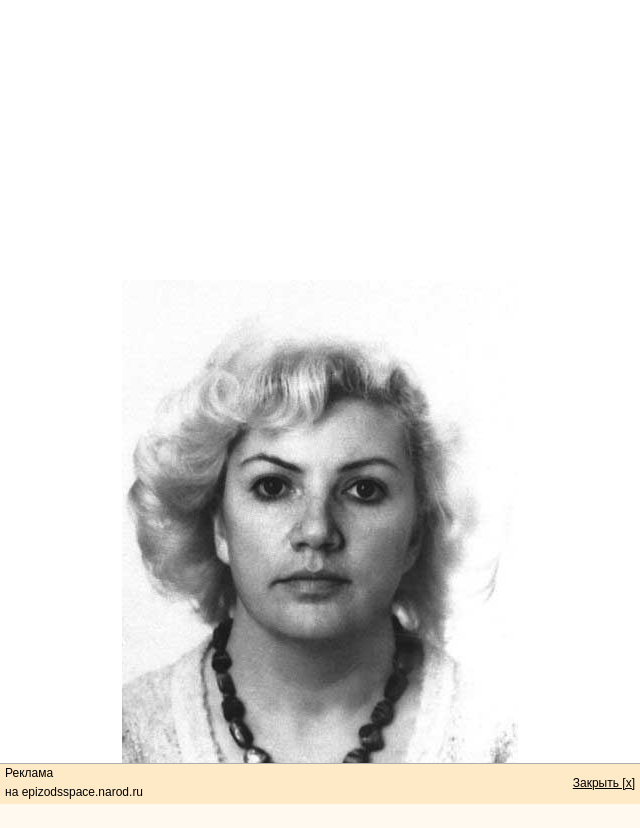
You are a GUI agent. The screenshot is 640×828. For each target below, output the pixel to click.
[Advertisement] (320, 140)
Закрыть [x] (604, 783)
